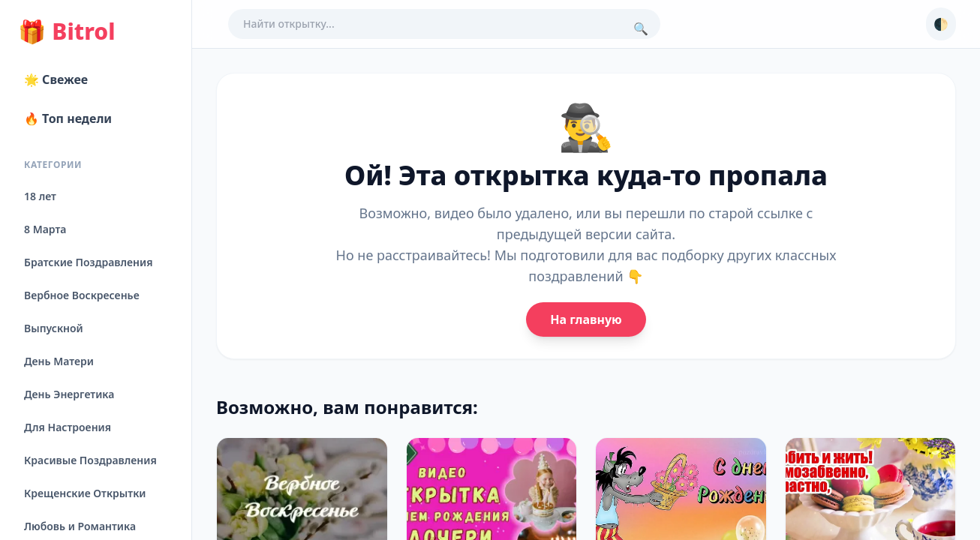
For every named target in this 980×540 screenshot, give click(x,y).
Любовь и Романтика (80, 526)
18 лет (40, 196)
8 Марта (45, 229)
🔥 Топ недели (68, 118)
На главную (586, 319)
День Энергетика (69, 394)
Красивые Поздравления (90, 460)
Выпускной (54, 328)
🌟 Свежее (56, 79)
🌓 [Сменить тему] (941, 24)
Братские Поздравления (88, 262)
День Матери (59, 361)
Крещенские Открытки (85, 493)
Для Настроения (68, 427)
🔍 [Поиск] (641, 28)
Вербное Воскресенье (82, 295)
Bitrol (66, 31)
